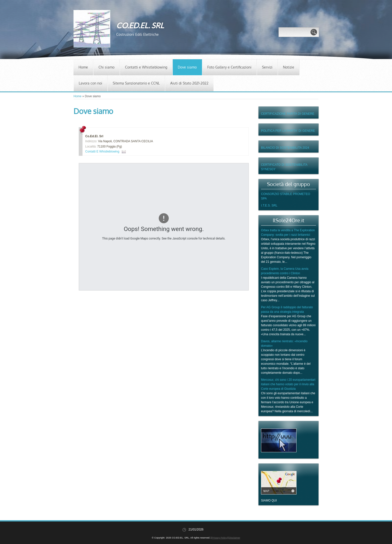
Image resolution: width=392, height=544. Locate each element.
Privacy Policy (219, 538)
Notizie (289, 67)
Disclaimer (235, 538)
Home (83, 67)
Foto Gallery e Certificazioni (229, 67)
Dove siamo (187, 67)
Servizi (267, 67)
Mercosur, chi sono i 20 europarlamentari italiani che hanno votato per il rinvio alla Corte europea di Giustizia (288, 384)
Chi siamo (106, 67)
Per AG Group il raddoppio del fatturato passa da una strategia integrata (287, 309)
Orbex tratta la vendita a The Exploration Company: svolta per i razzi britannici (288, 232)
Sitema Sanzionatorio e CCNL (136, 83)
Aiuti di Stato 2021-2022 (189, 83)
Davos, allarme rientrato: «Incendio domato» (284, 343)
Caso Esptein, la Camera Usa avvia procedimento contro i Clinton (285, 271)
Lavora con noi (90, 83)
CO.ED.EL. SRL (140, 25)
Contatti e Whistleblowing (146, 67)
